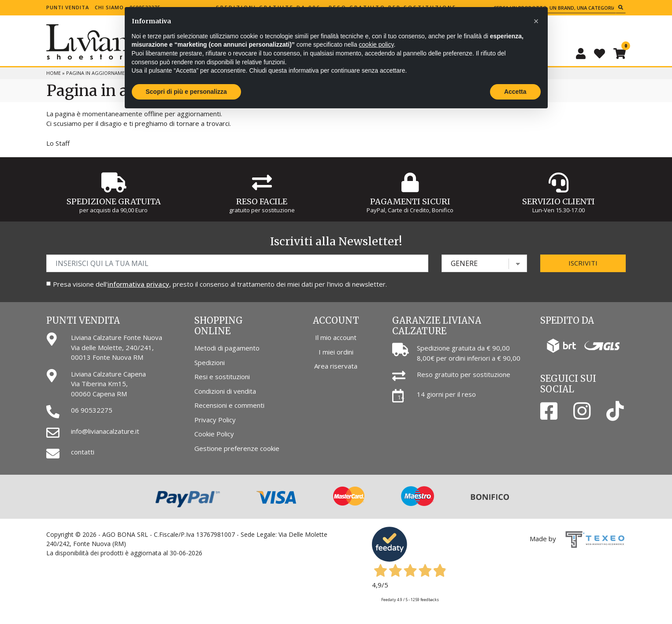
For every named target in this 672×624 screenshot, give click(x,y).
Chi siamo (109, 7)
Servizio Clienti (559, 201)
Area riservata (336, 366)
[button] (536, 21)
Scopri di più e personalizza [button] (186, 92)
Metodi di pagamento (227, 348)
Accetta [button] (515, 92)
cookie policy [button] (376, 44)
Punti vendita (68, 7)
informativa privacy (138, 284)
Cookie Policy (214, 434)
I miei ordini (336, 352)
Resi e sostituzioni (222, 377)
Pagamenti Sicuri (410, 201)
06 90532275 (92, 410)
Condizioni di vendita (225, 391)
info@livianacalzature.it (105, 431)
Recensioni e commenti (229, 405)
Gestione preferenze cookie (237, 448)
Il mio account (336, 337)
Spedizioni (210, 362)
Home (54, 73)
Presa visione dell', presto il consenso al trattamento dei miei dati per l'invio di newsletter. (220, 284)
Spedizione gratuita (114, 201)
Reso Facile (262, 201)
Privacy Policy (215, 420)
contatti (83, 452)
